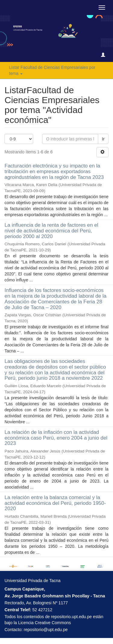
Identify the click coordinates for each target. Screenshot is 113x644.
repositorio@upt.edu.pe (46, 630)
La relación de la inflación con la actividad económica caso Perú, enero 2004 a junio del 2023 (56, 438)
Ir (103, 139)
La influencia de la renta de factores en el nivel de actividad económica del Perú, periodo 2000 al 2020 (51, 231)
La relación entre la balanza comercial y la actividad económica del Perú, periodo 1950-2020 (55, 503)
